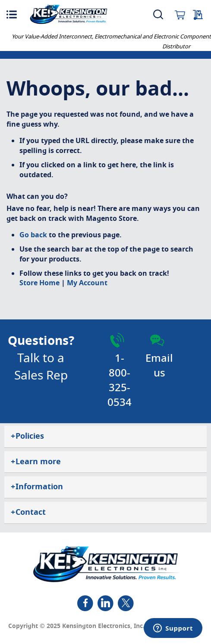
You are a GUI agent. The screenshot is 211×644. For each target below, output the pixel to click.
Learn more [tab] (36, 462)
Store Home (39, 283)
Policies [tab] (27, 436)
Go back (33, 235)
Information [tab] (37, 487)
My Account (87, 283)
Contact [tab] (28, 512)
